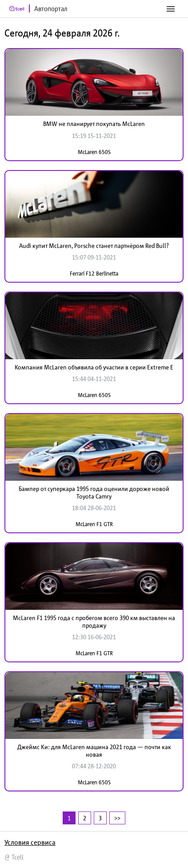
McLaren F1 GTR (94, 524)
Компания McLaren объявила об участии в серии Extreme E (94, 367)
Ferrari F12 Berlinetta (94, 274)
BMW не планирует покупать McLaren (94, 124)
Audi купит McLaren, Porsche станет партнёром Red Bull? (94, 246)
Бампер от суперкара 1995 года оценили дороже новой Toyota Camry (94, 493)
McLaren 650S (94, 152)
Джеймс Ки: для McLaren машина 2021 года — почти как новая (94, 751)
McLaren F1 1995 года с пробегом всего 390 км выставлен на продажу (94, 622)
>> (117, 818)
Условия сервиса (30, 842)
